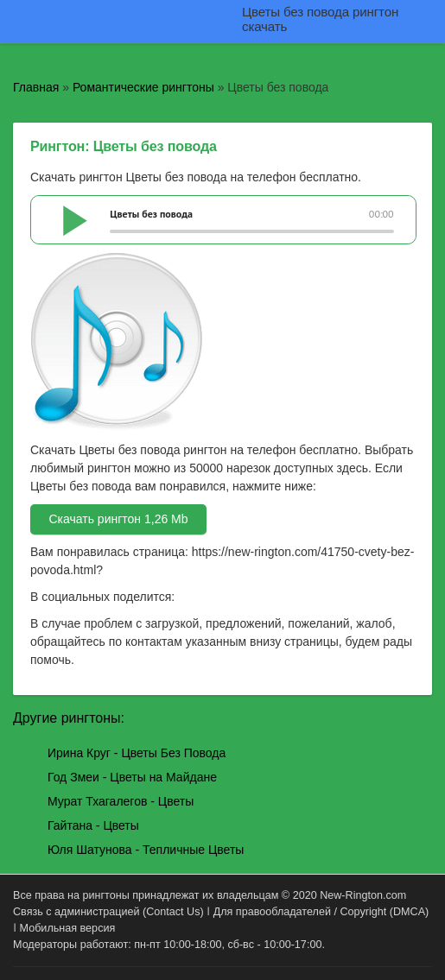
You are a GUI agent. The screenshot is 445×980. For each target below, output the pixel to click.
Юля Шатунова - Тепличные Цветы (146, 850)
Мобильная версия (68, 928)
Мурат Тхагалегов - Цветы (121, 801)
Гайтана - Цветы (93, 825)
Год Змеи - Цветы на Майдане (132, 777)
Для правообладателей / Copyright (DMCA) (321, 912)
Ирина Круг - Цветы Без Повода (137, 753)
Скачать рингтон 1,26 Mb (118, 519)
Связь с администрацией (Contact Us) (108, 912)
